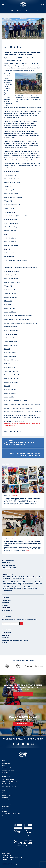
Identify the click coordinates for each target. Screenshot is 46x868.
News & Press (12, 11)
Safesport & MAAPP (9, 770)
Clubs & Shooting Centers (15, 640)
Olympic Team (7, 795)
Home (3, 11)
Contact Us (6, 763)
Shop (4, 643)
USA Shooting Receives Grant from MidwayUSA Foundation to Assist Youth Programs (20, 589)
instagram (7, 610)
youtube (6, 608)
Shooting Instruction (9, 786)
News (6, 11)
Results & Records (8, 784)
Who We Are (6, 793)
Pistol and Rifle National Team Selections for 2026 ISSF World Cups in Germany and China (22, 583)
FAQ (3, 765)
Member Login (7, 768)
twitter (6, 603)
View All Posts (9, 568)
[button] (11, 47)
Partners (5, 797)
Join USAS (7, 632)
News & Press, (9, 43)
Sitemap (5, 772)
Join (43, 5)
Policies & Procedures (9, 781)
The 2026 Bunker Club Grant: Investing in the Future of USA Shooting (22, 578)
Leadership (6, 800)
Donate (5, 635)
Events (5, 638)
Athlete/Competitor (8, 779)
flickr (5, 605)
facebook (7, 600)
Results (15, 43)
